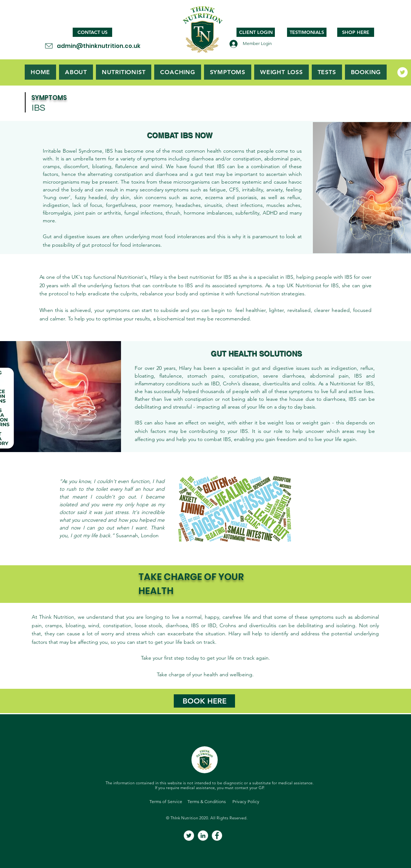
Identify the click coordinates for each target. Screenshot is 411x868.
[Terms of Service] (166, 802)
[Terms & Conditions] (206, 802)
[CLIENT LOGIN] (256, 32)
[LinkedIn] (203, 836)
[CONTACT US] (92, 32)
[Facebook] (217, 836)
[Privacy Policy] (246, 802)
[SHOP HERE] (356, 32)
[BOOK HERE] (204, 701)
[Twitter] (403, 72)
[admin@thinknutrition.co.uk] (92, 46)
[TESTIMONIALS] (307, 32)
